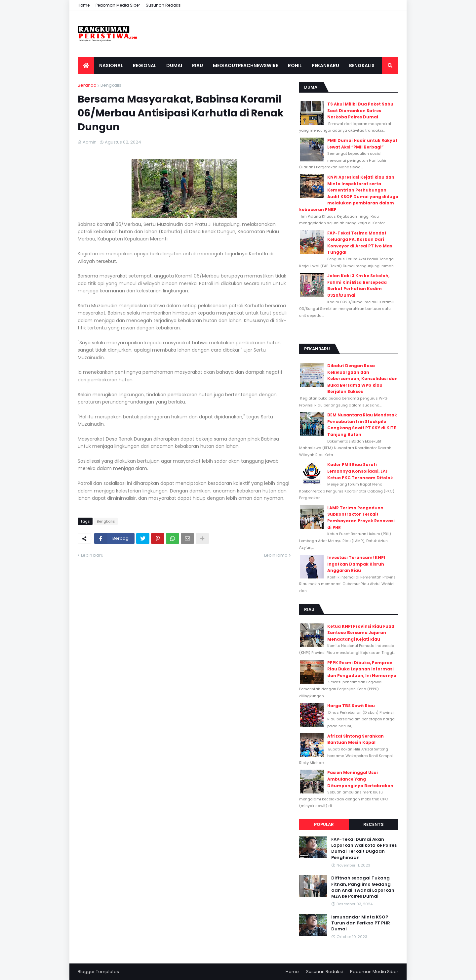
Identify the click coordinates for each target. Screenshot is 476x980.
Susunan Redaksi (164, 5)
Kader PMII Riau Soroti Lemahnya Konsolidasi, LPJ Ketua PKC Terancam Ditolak (360, 471)
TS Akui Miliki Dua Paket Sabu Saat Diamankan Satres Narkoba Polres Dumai (360, 110)
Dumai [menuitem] (174, 65)
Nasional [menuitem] (111, 65)
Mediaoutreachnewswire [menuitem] (245, 65)
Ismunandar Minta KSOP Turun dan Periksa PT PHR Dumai (361, 923)
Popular (324, 824)
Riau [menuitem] (198, 65)
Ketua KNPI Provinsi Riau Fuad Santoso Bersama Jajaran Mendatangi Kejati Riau (361, 633)
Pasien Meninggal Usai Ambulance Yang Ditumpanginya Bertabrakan (360, 779)
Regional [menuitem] (145, 65)
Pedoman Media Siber (118, 5)
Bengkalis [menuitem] (362, 65)
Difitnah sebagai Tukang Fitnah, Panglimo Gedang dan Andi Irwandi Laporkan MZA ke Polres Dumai (363, 887)
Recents (374, 824)
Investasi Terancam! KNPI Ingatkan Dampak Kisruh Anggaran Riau (356, 564)
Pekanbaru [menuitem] (325, 65)
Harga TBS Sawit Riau (351, 706)
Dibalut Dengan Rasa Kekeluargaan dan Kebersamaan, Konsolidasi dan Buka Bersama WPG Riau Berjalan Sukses (362, 379)
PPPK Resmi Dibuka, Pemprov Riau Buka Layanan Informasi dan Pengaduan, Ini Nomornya (362, 669)
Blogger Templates (98, 972)
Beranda (87, 85)
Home (84, 5)
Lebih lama (276, 555)
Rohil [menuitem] (295, 65)
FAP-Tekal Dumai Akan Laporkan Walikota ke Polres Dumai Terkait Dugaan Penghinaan (364, 849)
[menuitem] (86, 65)
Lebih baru (92, 555)
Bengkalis (111, 85)
